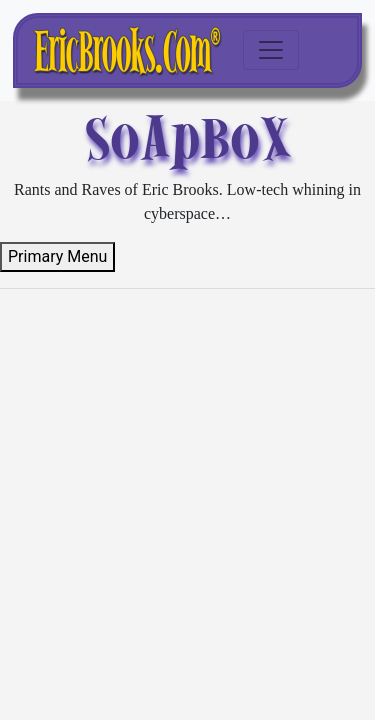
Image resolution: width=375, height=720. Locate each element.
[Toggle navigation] (271, 50)
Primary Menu (57, 256)
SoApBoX (187, 138)
